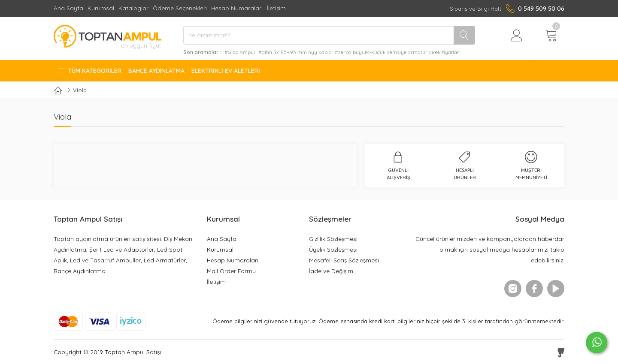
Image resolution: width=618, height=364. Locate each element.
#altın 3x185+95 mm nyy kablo (295, 52)
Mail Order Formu (231, 271)
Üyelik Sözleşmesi (333, 249)
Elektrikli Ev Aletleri (226, 71)
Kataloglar (133, 8)
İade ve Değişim (331, 271)
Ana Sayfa (68, 8)
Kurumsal (101, 8)
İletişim (276, 8)
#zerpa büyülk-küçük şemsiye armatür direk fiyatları (398, 52)
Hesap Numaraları (237, 8)
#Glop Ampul (240, 52)
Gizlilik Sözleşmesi (333, 239)
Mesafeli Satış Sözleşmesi (344, 260)
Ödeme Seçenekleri (180, 8)
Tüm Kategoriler (89, 71)
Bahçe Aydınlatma (156, 71)
